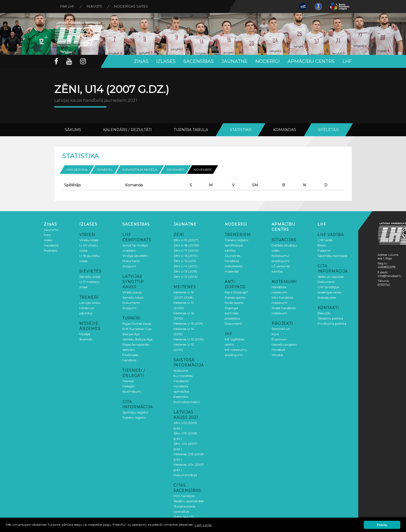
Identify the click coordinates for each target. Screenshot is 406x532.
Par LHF (68, 7)
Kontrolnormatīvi (187, 402)
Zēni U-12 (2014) (186, 276)
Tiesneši (128, 381)
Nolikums (181, 370)
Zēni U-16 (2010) (186, 255)
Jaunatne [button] (235, 61)
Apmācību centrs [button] (311, 61)
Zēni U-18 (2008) (186, 245)
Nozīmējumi (132, 391)
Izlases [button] (166, 61)
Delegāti (129, 386)
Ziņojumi (129, 266)
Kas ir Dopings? (236, 292)
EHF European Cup (137, 329)
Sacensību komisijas (332, 255)
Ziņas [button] (141, 61)
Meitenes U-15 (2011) (188, 323)
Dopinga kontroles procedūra (232, 313)
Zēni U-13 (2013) (185, 271)
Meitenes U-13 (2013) (189, 339)
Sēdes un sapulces (331, 276)
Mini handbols (184, 496)
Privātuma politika (332, 323)
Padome (324, 250)
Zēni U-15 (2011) (185, 261)
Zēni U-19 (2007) (186, 240)
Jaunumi (51, 229)
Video (48, 240)
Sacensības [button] (199, 61)
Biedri (322, 245)
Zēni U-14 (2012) (186, 266)
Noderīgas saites (133, 7)
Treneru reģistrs (134, 417)
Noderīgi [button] (268, 61)
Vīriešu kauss (132, 292)
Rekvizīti (96, 7)
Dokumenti (131, 261)
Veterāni (129, 349)
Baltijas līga (131, 334)
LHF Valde (325, 240)
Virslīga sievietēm (135, 255)
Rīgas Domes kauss (137, 323)
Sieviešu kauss (133, 297)
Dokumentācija (185, 475)
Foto (47, 235)
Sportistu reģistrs (135, 412)
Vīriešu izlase (89, 240)
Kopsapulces (327, 297)
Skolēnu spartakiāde (189, 501)
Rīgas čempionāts (136, 344)
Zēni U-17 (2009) (186, 250)
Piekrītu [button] (382, 525)
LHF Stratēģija (328, 287)
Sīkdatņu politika (330, 318)
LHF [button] (347, 61)
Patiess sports (235, 297)
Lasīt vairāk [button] (203, 525)
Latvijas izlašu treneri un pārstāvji (90, 308)
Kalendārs (181, 396)
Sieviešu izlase (90, 276)
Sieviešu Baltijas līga (137, 339)
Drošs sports (234, 302)
